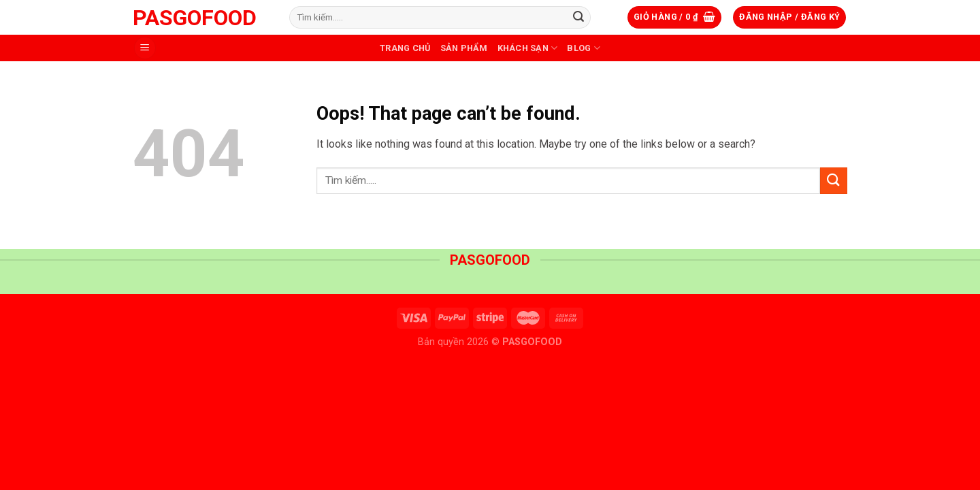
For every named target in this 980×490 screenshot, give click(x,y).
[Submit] (578, 18)
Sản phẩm (464, 48)
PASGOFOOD (195, 18)
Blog (583, 48)
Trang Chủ (405, 48)
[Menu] (145, 48)
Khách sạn (528, 48)
